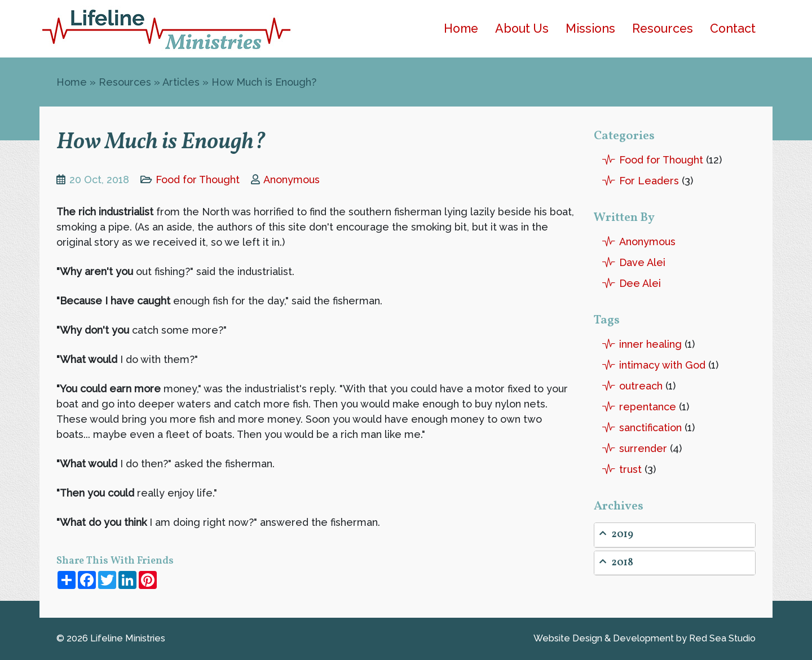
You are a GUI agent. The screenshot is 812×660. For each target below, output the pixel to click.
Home (461, 28)
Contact (733, 28)
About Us (522, 28)
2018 (616, 563)
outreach (641, 386)
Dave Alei (642, 262)
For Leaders (649, 181)
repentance (648, 407)
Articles (181, 82)
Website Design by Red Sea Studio (645, 638)
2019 (616, 535)
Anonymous (292, 180)
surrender (643, 448)
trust (630, 469)
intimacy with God (662, 365)
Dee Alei (640, 283)
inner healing (650, 344)
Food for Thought (198, 180)
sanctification (650, 428)
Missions (590, 28)
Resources (663, 28)
